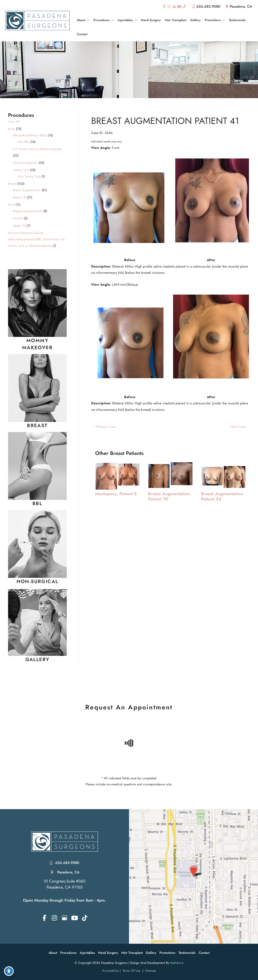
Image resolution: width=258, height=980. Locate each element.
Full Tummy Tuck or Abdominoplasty (37, 149)
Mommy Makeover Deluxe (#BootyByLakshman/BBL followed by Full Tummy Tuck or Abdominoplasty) (36, 239)
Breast (12, 184)
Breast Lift (19, 197)
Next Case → (240, 427)
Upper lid (19, 226)
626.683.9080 (206, 7)
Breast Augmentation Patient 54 (222, 496)
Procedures (68, 953)
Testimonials (187, 953)
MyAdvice (177, 963)
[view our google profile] (174, 7)
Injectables (87, 953)
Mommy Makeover (25, 163)
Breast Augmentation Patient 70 (169, 496)
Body (11, 129)
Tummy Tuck (21, 170)
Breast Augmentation (27, 190)
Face (11, 205)
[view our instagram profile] (169, 7)
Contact (204, 953)
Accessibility (110, 971)
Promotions (168, 953)
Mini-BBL (23, 142)
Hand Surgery (108, 953)
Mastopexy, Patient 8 (116, 494)
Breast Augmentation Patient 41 (165, 121)
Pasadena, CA (68, 872)
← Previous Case (104, 427)
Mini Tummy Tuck (29, 176)
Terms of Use (131, 971)
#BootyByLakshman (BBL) (30, 135)
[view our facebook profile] (164, 7)
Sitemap (150, 971)
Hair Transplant (132, 953)
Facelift (18, 218)
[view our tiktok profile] (184, 7)
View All (14, 122)
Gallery (151, 953)
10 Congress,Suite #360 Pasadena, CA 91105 (64, 884)
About (53, 953)
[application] (87, 20)
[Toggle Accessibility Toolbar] (9, 971)
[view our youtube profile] (179, 7)
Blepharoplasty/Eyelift (28, 211)
